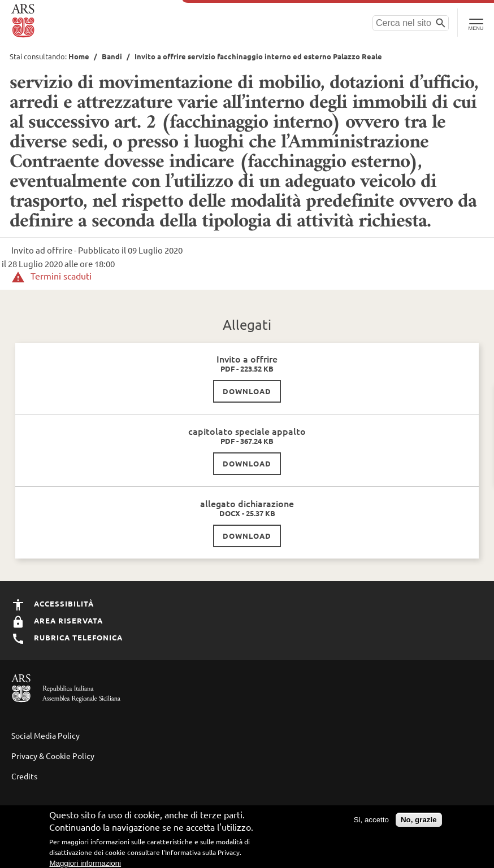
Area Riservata (57, 620)
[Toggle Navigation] (476, 23)
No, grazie (419, 821)
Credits (24, 776)
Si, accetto (371, 821)
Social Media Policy (45, 735)
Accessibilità (53, 603)
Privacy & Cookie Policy (53, 756)
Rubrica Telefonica (67, 637)
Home (79, 56)
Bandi (112, 56)
